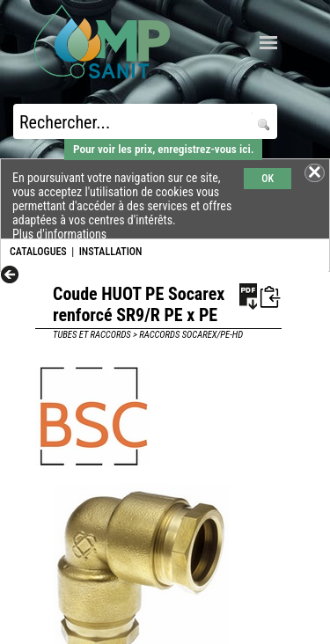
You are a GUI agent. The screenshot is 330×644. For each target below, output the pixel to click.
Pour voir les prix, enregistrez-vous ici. (163, 149)
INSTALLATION (111, 252)
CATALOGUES (38, 252)
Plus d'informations (59, 234)
